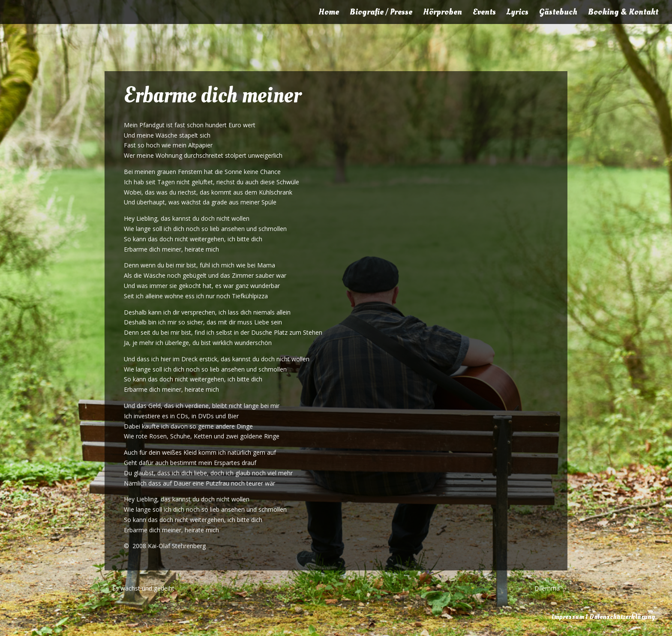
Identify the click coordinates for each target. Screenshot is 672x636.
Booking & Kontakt (623, 13)
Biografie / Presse (381, 13)
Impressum (568, 617)
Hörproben (442, 13)
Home (329, 13)
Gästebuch (558, 13)
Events (484, 13)
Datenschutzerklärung (622, 617)
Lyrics (517, 13)
